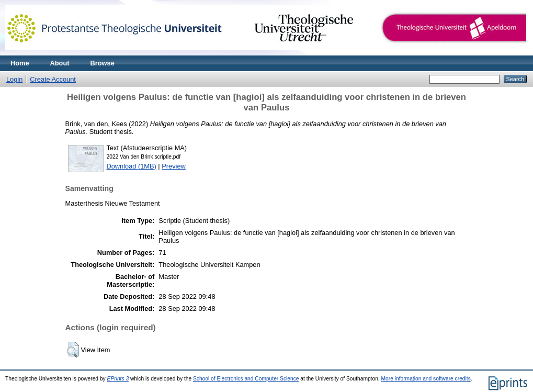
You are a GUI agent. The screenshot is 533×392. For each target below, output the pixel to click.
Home (20, 63)
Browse (103, 63)
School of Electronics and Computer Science (246, 379)
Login (14, 79)
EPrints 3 (118, 379)
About (60, 63)
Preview (174, 166)
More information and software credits (426, 379)
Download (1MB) (132, 166)
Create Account (53, 79)
